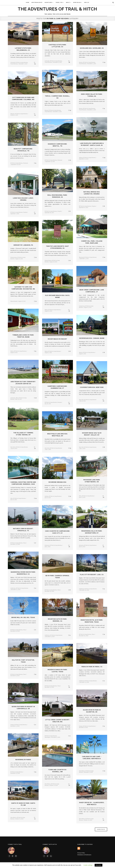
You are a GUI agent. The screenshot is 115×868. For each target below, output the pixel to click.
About (68, 2)
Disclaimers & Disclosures (84, 855)
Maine (46, 310)
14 (35, 114)
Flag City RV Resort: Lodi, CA (92, 575)
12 (103, 546)
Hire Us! (87, 2)
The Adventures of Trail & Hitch (58, 9)
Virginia (94, 206)
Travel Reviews (14, 64)
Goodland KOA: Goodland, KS (92, 48)
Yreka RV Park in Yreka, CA (92, 667)
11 (70, 160)
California (13, 588)
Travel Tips (59, 2)
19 (35, 63)
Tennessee (60, 160)
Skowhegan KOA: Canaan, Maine (92, 338)
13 (104, 62)
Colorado (13, 62)
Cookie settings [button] (88, 865)
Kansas (81, 62)
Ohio (17, 398)
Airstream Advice (37, 2)
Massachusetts (14, 301)
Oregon (12, 725)
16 (69, 546)
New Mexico (82, 771)
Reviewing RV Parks (23, 760)
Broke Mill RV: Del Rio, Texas (23, 617)
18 (69, 62)
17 (35, 398)
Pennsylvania (48, 260)
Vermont (59, 402)
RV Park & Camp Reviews (22, 62)
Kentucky (81, 545)
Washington (48, 737)
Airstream (13, 398)
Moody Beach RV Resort (58, 339)
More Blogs (77, 2)
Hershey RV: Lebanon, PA (23, 245)
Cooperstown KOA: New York (92, 387)
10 (35, 213)
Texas (25, 543)
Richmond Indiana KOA (57, 482)
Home (28, 2)
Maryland (81, 257)
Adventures (48, 2)
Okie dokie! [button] (98, 865)
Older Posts (101, 829)
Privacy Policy (81, 853)
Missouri (13, 114)
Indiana (81, 158)
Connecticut (82, 306)
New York (81, 400)
